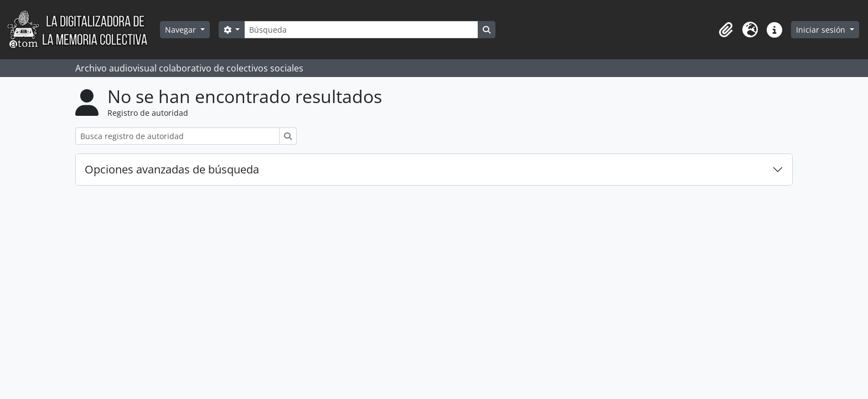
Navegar (182, 30)
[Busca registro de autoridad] (177, 136)
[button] (726, 30)
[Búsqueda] (361, 30)
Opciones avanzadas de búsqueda (172, 169)
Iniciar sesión (822, 30)
